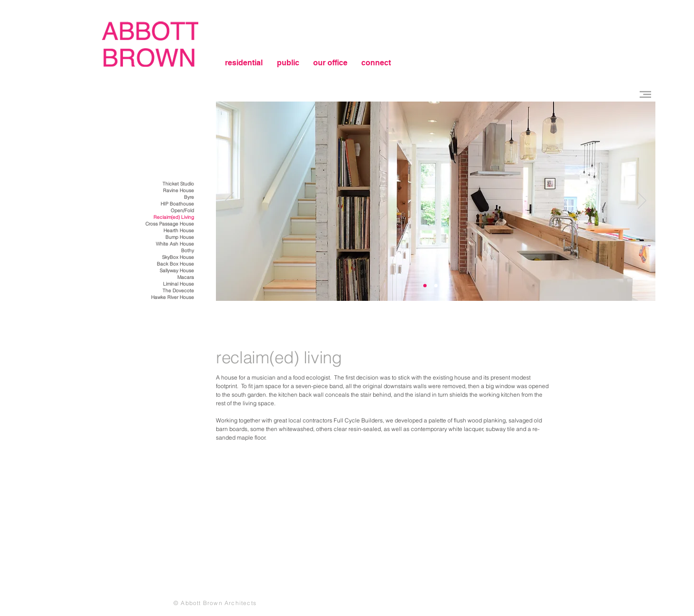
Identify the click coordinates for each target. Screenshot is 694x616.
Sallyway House (177, 271)
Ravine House (179, 190)
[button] (645, 94)
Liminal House (179, 284)
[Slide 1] (436, 286)
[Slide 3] (425, 286)
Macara (186, 277)
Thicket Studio (178, 184)
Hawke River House (173, 297)
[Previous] (229, 201)
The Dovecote (178, 291)
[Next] (642, 201)
